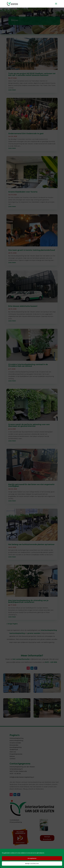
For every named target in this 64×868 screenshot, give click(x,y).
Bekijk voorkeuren (32, 864)
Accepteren (32, 858)
